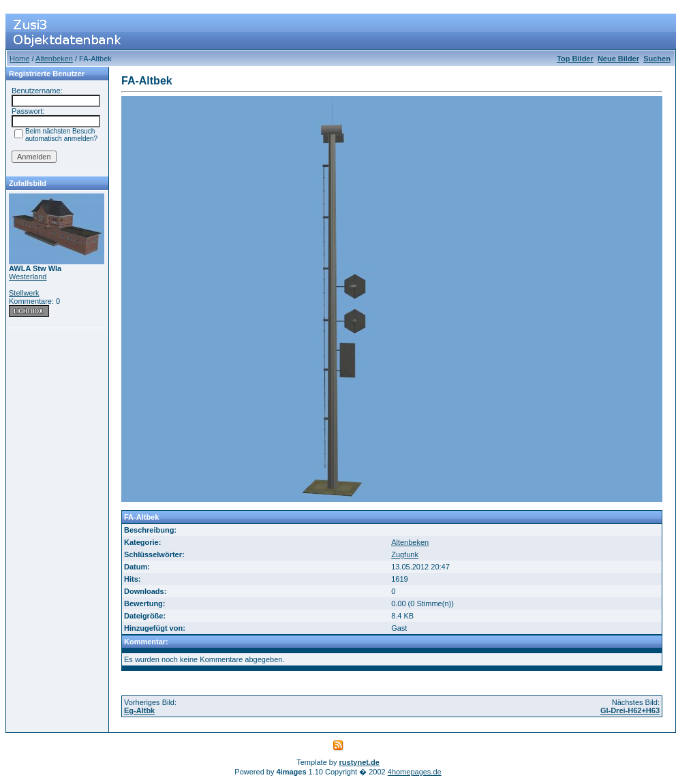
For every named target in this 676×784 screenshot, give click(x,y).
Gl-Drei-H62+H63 (630, 710)
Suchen (657, 59)
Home (19, 59)
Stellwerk (24, 293)
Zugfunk (405, 554)
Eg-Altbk (139, 710)
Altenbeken (54, 59)
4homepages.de (415, 772)
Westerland (28, 277)
